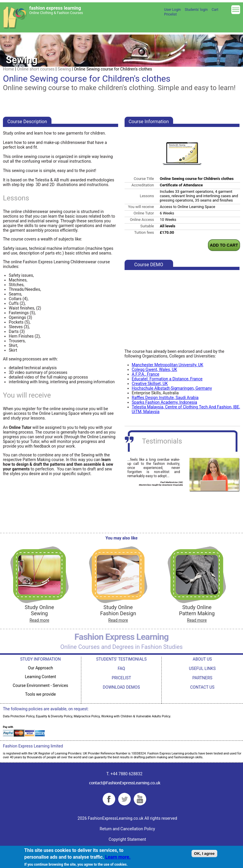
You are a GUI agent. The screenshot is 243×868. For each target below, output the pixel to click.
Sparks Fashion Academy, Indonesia (165, 402)
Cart (215, 10)
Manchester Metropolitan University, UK (168, 365)
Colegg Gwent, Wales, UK (155, 369)
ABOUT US (202, 659)
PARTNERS (202, 678)
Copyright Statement (127, 839)
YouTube (140, 799)
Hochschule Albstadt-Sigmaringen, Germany (172, 388)
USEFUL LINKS (202, 668)
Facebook (109, 799)
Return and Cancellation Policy (127, 829)
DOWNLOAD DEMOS (121, 687)
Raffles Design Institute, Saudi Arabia (165, 398)
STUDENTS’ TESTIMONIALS (121, 659)
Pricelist (170, 14)
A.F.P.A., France (146, 374)
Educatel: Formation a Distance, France (167, 379)
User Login (172, 10)
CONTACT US (202, 687)
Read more (39, 620)
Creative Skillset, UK (150, 384)
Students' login (196, 10)
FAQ (121, 668)
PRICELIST (121, 678)
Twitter (124, 799)
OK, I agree (204, 854)
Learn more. (118, 857)
